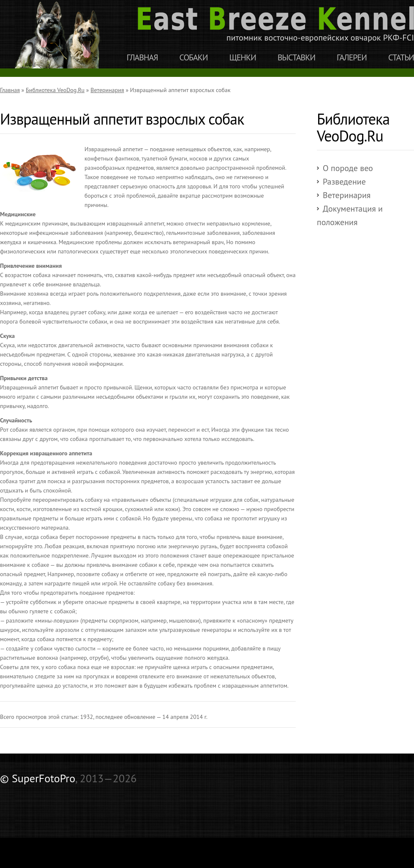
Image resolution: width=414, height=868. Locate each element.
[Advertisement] (99, 804)
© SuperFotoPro (38, 778)
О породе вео (348, 168)
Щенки (243, 58)
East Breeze (61, 34)
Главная (142, 58)
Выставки (296, 58)
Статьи (401, 58)
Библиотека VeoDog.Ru (55, 90)
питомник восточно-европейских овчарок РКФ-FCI (276, 25)
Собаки (194, 58)
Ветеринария (107, 90)
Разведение (344, 182)
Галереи (352, 58)
